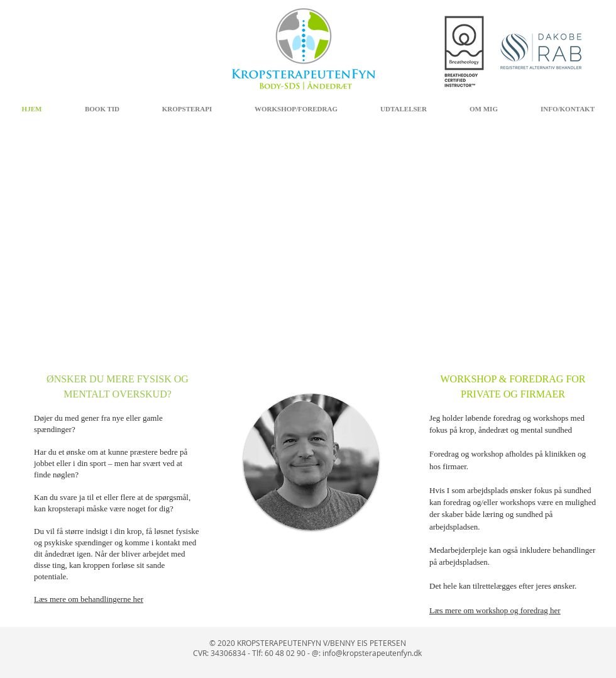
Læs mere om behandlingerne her (89, 599)
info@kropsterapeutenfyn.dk (372, 653)
